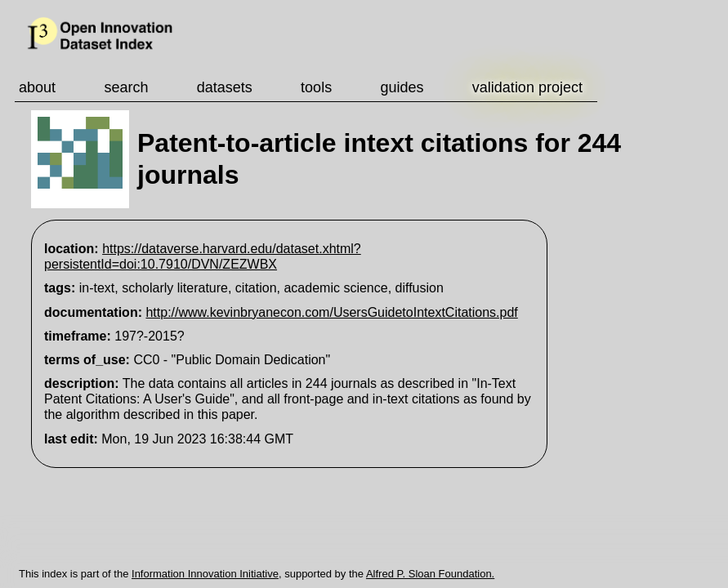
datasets (225, 87)
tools (316, 87)
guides (402, 87)
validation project (527, 87)
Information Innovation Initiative (205, 574)
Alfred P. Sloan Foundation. (430, 574)
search (126, 87)
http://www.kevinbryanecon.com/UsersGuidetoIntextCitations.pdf (331, 312)
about (37, 87)
